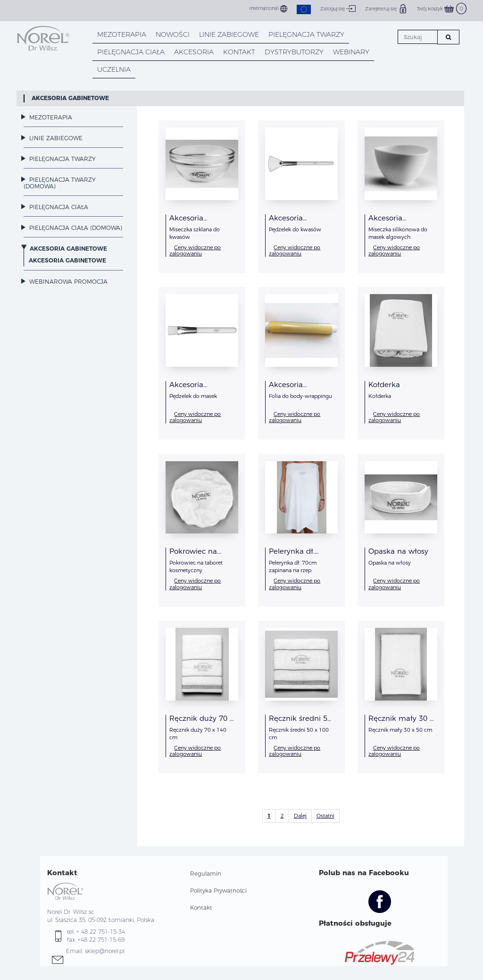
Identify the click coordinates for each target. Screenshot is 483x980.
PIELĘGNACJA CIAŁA (131, 52)
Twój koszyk (442, 9)
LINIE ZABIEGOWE (229, 34)
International (268, 9)
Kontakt (201, 908)
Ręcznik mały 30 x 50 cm (401, 722)
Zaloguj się (338, 8)
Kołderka (384, 384)
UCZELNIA (114, 69)
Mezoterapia (122, 34)
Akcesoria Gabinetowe (70, 98)
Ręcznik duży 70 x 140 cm (201, 722)
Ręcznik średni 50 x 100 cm (300, 722)
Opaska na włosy (398, 551)
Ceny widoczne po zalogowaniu (195, 250)
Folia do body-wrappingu (300, 396)
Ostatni (325, 816)
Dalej (300, 816)
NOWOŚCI (173, 34)
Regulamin (206, 874)
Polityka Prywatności (218, 891)
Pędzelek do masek (193, 396)
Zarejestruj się (386, 8)
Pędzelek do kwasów (295, 229)
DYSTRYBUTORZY (294, 52)
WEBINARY (351, 52)
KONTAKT (239, 52)
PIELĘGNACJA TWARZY (306, 34)
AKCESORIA (194, 52)
